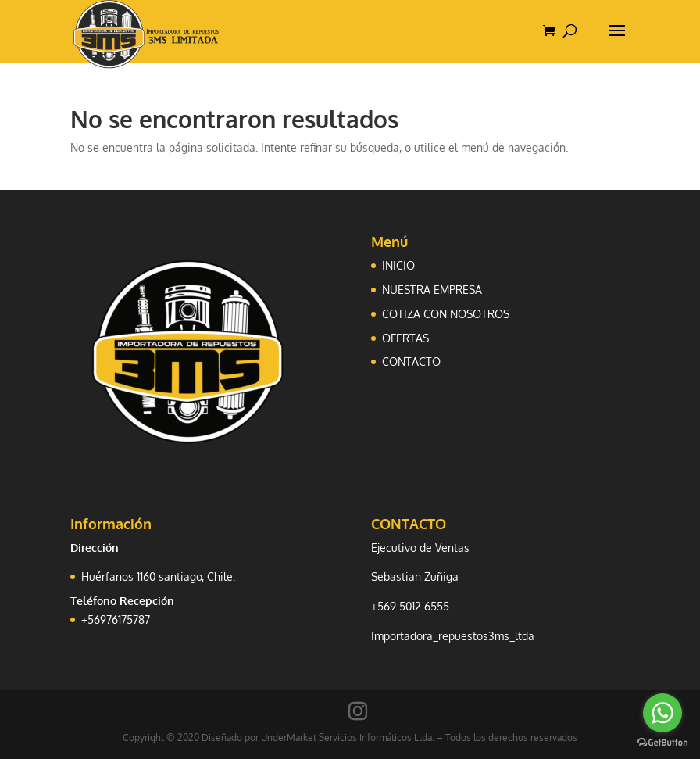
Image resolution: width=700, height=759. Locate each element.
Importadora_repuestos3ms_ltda (453, 636)
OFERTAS (405, 338)
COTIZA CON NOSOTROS (446, 314)
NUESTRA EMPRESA (432, 290)
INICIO (398, 265)
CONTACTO (411, 362)
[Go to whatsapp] (662, 713)
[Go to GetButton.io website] (662, 743)
